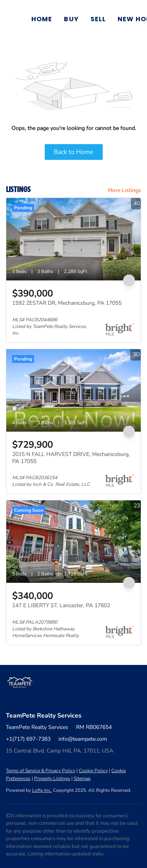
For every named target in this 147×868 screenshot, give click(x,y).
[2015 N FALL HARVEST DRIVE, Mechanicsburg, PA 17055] (73, 390)
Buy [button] (71, 19)
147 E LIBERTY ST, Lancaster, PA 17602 (61, 605)
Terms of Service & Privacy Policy (41, 771)
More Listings (124, 190)
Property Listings (52, 778)
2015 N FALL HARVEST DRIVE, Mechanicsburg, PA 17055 (71, 458)
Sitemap (82, 778)
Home (42, 19)
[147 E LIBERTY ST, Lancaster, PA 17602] (73, 542)
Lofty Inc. (42, 790)
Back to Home (73, 152)
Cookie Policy (93, 771)
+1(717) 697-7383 (28, 739)
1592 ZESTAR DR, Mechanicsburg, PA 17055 (67, 303)
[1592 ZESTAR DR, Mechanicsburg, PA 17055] (73, 239)
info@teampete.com (83, 739)
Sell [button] (98, 19)
